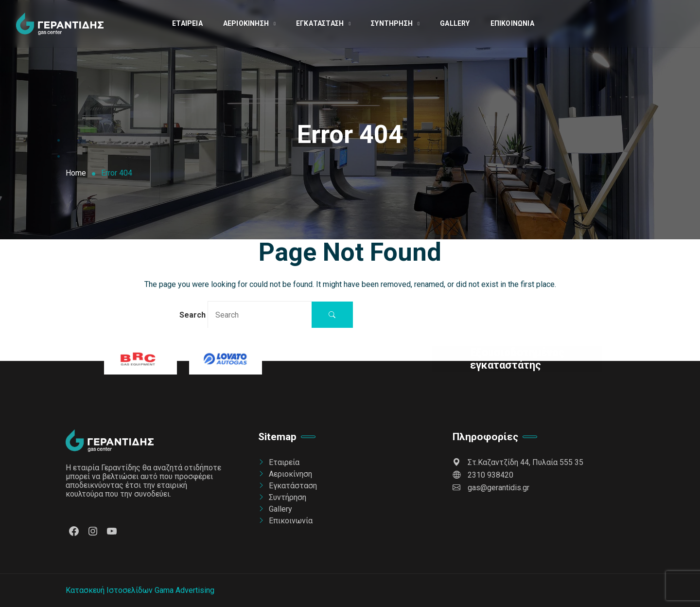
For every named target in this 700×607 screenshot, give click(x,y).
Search (246, 314)
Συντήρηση (392, 23)
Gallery (455, 23)
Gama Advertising (184, 590)
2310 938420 (483, 475)
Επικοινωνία (512, 23)
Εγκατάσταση (320, 23)
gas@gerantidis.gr (491, 488)
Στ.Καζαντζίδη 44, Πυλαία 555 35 (518, 462)
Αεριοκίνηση (246, 23)
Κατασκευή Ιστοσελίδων (109, 590)
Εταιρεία (187, 23)
